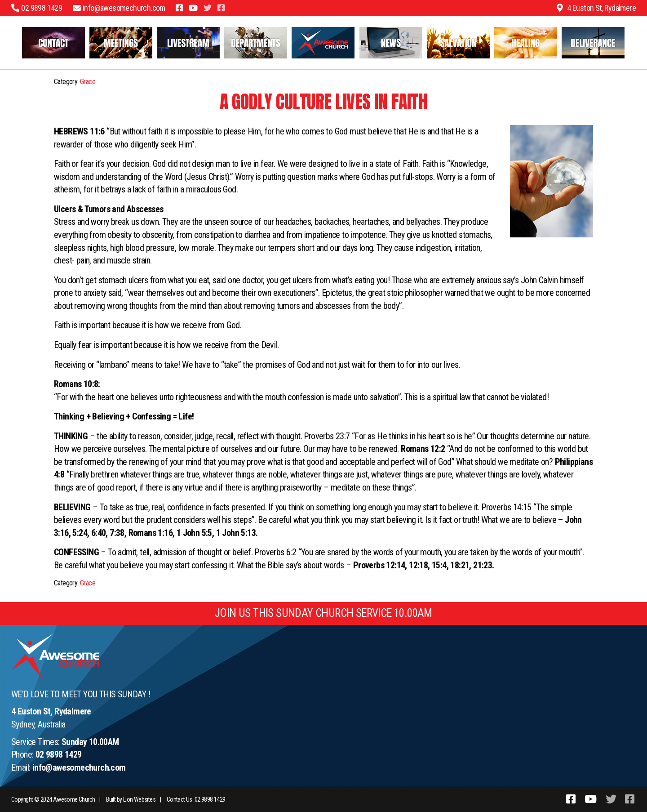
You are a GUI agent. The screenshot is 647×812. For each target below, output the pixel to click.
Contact (54, 43)
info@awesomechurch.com (79, 767)
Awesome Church (74, 799)
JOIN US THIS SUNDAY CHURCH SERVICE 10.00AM (323, 613)
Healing (526, 43)
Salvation (459, 43)
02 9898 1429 (59, 754)
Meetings (121, 43)
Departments (256, 43)
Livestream (188, 43)
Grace (88, 82)
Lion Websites (139, 799)
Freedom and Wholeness (593, 43)
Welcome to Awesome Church (323, 43)
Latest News (391, 43)
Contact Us (179, 799)
